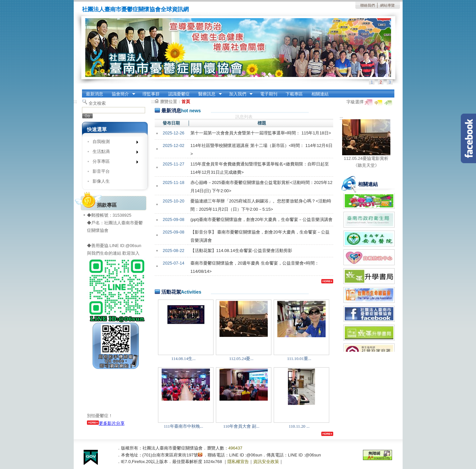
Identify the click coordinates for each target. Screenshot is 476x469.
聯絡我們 (368, 5)
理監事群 (151, 94)
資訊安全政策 (266, 462)
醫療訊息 (208, 94)
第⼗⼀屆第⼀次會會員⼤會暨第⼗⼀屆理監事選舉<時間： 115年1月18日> (261, 133)
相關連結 (320, 94)
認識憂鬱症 (179, 94)
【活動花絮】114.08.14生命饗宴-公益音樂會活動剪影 (241, 251)
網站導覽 (387, 5)
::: (84, 92)
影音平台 (101, 171)
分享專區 (113, 163)
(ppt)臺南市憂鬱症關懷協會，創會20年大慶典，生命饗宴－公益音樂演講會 (262, 219)
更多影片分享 (106, 423)
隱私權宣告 (238, 462)
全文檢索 (97, 103)
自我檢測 (113, 143)
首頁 (186, 102)
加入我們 (239, 94)
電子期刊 (269, 94)
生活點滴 (113, 153)
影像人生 (101, 181)
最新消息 (95, 94)
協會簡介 (121, 94)
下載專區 (294, 94)
